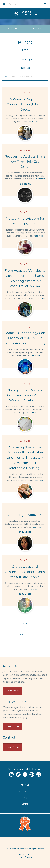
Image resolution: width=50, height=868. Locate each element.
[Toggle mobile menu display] (45, 4)
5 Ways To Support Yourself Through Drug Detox (25, 104)
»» (31, 635)
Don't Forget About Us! (25, 515)
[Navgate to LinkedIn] (11, 774)
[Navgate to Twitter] (18, 774)
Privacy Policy (25, 854)
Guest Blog (25, 93)
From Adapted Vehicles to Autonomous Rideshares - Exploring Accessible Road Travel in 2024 (25, 278)
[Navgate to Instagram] (39, 774)
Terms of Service (25, 857)
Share (12, 29)
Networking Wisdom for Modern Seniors (25, 221)
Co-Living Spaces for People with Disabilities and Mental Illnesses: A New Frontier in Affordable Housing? (25, 458)
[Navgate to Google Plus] (32, 774)
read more (34, 122)
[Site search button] (4, 4)
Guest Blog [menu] (25, 60)
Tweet (38, 29)
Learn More (13, 691)
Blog (25, 797)
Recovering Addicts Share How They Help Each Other (25, 162)
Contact (25, 804)
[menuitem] (25, 785)
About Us (25, 785)
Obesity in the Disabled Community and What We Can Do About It (25, 395)
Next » (21, 635)
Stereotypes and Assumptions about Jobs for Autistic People (25, 572)
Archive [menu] (25, 68)
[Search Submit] (6, 76)
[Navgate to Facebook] (25, 774)
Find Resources (25, 791)
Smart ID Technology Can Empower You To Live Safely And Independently (25, 338)
